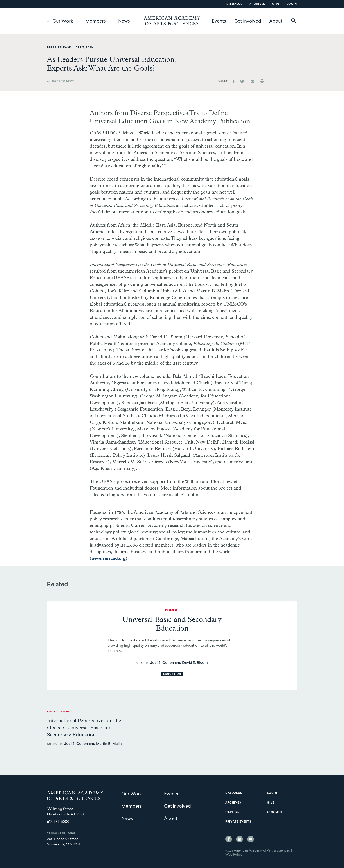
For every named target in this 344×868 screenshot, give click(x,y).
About (276, 21)
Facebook (229, 839)
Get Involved (248, 21)
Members (96, 21)
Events (219, 21)
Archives (257, 4)
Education (172, 674)
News (124, 21)
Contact (275, 812)
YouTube (251, 839)
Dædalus (234, 4)
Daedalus (234, 793)
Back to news (63, 81)
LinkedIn (240, 839)
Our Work (63, 21)
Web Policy (234, 855)
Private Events (238, 822)
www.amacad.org (108, 559)
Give (276, 4)
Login (292, 4)
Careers (232, 812)
